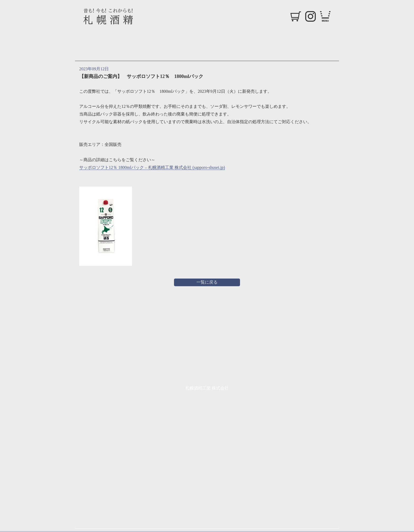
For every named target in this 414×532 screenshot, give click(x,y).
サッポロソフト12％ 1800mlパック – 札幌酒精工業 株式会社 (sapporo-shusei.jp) (152, 167)
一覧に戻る (207, 282)
